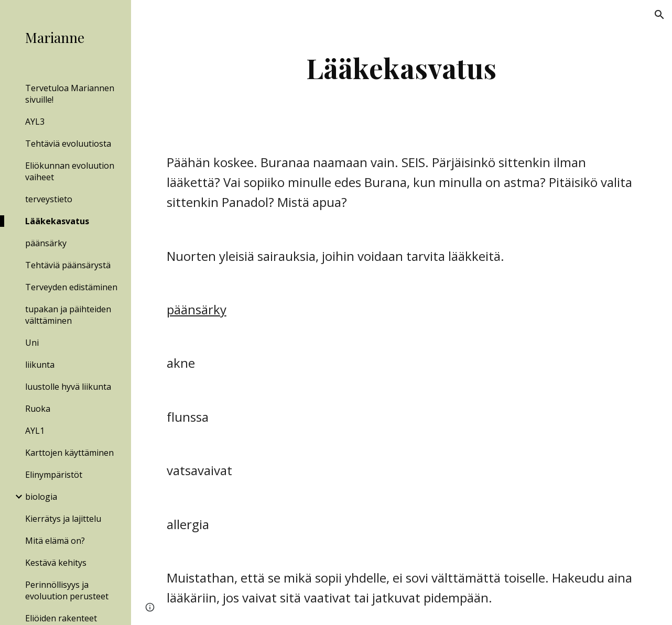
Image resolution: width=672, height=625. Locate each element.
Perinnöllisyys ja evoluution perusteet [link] (67, 590)
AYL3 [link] (35, 122)
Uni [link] (32, 343)
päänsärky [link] (46, 243)
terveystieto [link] (49, 199)
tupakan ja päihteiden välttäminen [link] (68, 315)
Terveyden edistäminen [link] (71, 287)
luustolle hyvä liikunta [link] (68, 387)
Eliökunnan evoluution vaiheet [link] (70, 171)
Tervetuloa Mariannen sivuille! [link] (70, 94)
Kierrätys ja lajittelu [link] (63, 519)
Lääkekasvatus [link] (57, 221)
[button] (659, 15)
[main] (402, 68)
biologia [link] (41, 497)
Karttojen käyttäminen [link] (69, 453)
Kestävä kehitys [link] (56, 563)
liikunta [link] (40, 365)
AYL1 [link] (35, 431)
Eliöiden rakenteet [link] (61, 618)
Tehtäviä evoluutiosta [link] (68, 144)
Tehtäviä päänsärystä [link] (68, 265)
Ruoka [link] (38, 409)
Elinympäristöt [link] (54, 475)
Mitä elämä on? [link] (55, 541)
